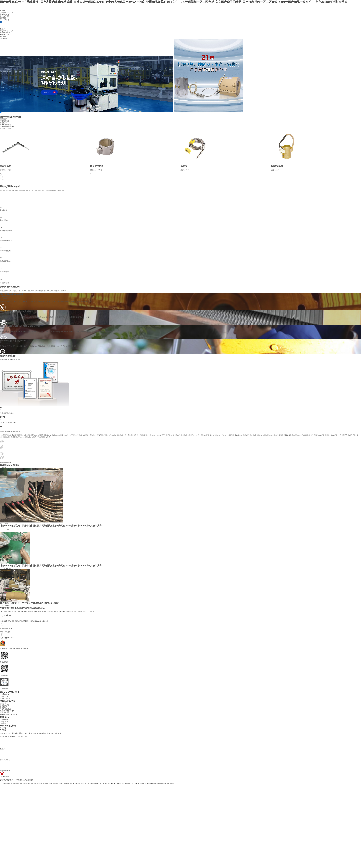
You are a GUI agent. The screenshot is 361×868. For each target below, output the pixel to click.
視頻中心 (3, 723)
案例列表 (3, 728)
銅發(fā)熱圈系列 (5, 709)
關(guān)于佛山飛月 (6, 12)
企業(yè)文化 (4, 697)
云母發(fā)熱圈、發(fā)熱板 (9, 715)
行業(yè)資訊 (4, 721)
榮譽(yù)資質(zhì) (5, 698)
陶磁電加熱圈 (4, 705)
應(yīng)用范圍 (5, 16)
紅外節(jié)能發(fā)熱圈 (7, 711)
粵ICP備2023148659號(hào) (52, 733)
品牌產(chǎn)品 (5, 14)
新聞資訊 (3, 18)
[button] (0, 112)
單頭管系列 (4, 703)
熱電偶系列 (4, 707)
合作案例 (3, 730)
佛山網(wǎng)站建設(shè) (19, 737)
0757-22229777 (5, 632)
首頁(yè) (3, 10)
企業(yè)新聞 (4, 719)
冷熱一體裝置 (4, 713)
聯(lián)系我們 (4, 20)
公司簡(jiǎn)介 (4, 695)
